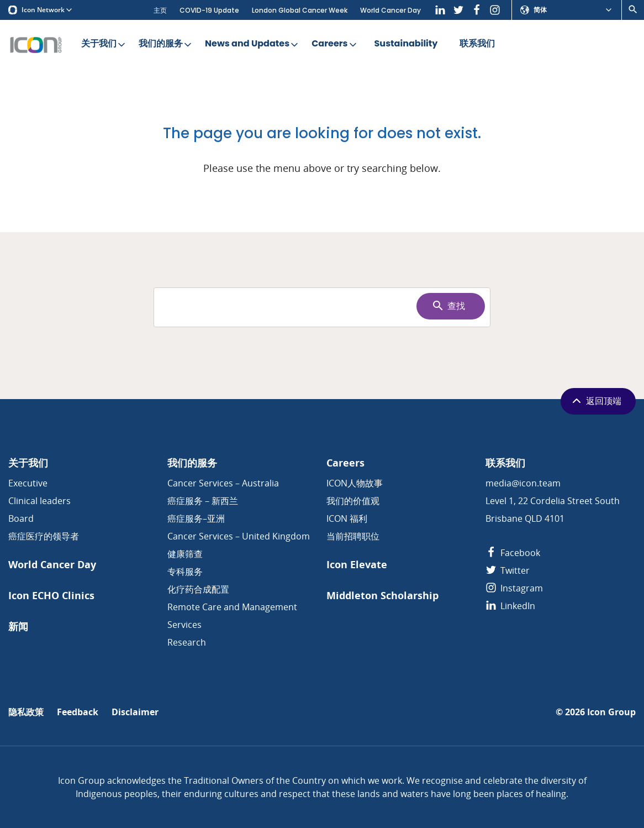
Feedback (78, 712)
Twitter (508, 570)
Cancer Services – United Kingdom (239, 536)
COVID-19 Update (209, 10)
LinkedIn (510, 606)
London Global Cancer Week (300, 10)
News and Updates (252, 44)
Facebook (513, 553)
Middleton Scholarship (382, 596)
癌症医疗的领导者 (44, 536)
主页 (160, 10)
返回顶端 (596, 401)
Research (187, 642)
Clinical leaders (39, 501)
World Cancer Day (390, 10)
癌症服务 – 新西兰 (203, 501)
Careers (335, 44)
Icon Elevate (357, 565)
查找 (448, 306)
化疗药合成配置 (198, 589)
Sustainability (406, 44)
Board (21, 518)
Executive (28, 483)
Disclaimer (135, 712)
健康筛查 (185, 554)
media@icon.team (523, 483)
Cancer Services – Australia (223, 483)
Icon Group (611, 712)
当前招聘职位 (353, 536)
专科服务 (185, 572)
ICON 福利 (347, 518)
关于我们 (104, 44)
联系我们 (477, 44)
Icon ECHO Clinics (51, 596)
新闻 (18, 627)
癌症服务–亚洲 (196, 518)
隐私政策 (26, 712)
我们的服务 (166, 44)
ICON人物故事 (355, 483)
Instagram (514, 588)
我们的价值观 (353, 501)
